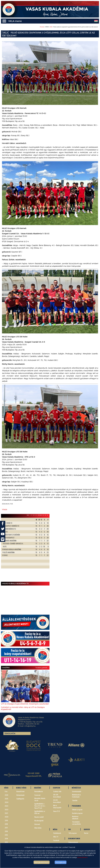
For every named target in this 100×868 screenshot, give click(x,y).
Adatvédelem (82, 857)
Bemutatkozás (39, 791)
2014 (6, 839)
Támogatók (10, 733)
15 (35, 515)
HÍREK (6, 788)
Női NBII (40, 515)
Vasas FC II (56, 811)
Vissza (5, 509)
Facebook (56, 840)
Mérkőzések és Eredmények (76, 796)
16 (33, 515)
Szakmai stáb (57, 791)
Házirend (37, 824)
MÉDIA (55, 829)
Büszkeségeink (39, 821)
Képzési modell (39, 817)
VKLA (5, 33)
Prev (4, 549)
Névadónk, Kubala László (40, 799)
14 (37, 515)
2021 (6, 813)
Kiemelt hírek (20, 791)
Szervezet (37, 795)
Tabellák (75, 800)
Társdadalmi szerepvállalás (76, 823)
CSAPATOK (56, 788)
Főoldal (42, 27)
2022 (7, 810)
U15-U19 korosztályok (57, 796)
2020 (7, 817)
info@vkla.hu (30, 726)
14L (47, 515)
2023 (6, 806)
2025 (6, 799)
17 (32, 515)
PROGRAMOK (76, 806)
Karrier (86, 833)
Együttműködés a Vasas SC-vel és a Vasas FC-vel (40, 806)
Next (46, 549)
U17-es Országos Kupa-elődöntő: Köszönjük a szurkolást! (25, 704)
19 (30, 515)
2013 (6, 842)
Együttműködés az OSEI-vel (40, 812)
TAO (69, 829)
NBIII (28, 515)
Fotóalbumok (57, 833)
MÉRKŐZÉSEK (76, 788)
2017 (6, 828)
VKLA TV (56, 837)
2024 (51, 27)
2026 (6, 795)
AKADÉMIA (38, 788)
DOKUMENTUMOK (74, 838)
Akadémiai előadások (75, 817)
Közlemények (20, 795)
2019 (6, 820)
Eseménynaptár (77, 791)
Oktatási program (77, 810)
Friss (6, 791)
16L (45, 515)
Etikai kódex (38, 828)
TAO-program (73, 833)
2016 (6, 831)
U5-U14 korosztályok (57, 801)
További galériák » (42, 668)
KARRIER (87, 829)
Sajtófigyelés (20, 799)
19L (43, 515)
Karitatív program (77, 813)
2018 (6, 824)
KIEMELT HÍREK (21, 788)
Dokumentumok (73, 842)
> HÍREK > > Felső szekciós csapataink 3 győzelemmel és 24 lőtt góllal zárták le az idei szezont (69, 27)
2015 (6, 835)
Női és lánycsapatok (57, 806)
